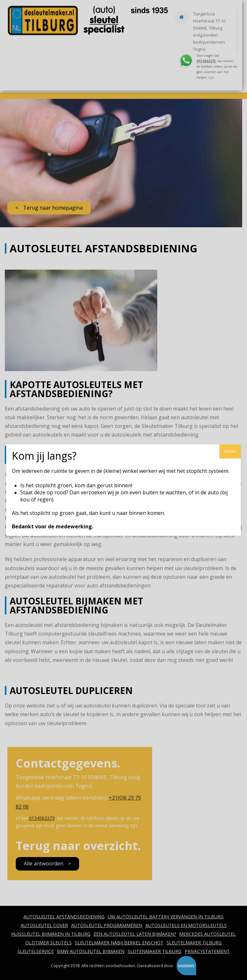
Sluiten (230, 451)
